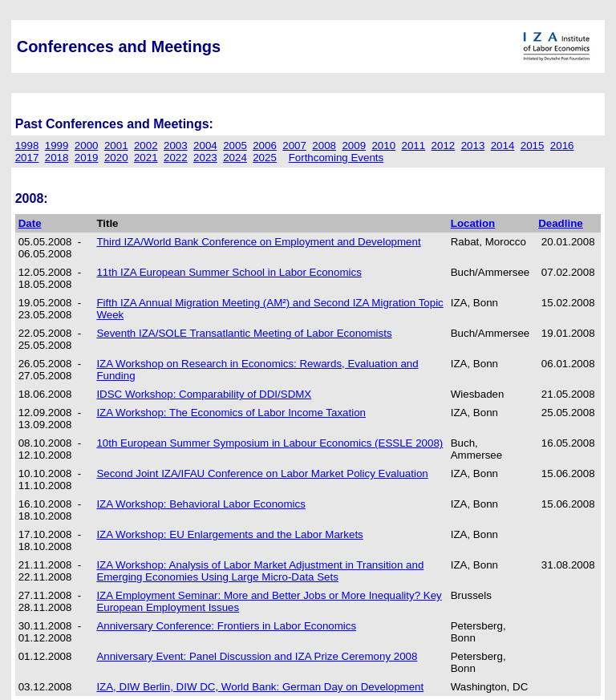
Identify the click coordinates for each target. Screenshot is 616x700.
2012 (444, 146)
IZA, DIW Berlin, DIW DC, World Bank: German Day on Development (260, 687)
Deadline (561, 223)
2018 (57, 158)
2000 (87, 146)
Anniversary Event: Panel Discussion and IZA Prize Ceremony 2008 (257, 656)
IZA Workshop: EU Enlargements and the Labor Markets (229, 534)
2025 (265, 158)
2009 (354, 146)
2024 (235, 158)
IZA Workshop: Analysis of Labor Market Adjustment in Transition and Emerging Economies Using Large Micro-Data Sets (260, 571)
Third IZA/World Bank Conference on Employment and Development (258, 242)
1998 (27, 146)
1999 (57, 146)
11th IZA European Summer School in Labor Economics (229, 272)
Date (30, 223)
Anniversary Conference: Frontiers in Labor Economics (226, 626)
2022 (176, 158)
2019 (87, 158)
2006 (265, 146)
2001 (116, 146)
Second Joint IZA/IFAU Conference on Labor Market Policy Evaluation (262, 473)
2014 (503, 146)
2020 (116, 158)
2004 (205, 146)
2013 (473, 146)
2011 (414, 146)
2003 (176, 146)
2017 (27, 158)
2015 (533, 146)
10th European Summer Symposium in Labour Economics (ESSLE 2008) (269, 443)
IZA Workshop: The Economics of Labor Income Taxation (231, 413)
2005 (235, 146)
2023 (205, 158)
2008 (324, 146)
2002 (146, 146)
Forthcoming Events (336, 158)
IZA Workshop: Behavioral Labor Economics (201, 504)
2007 (294, 146)
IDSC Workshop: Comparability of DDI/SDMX (204, 394)
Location (473, 223)
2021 (146, 158)
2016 (562, 146)
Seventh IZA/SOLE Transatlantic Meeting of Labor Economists (244, 333)
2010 (383, 146)
